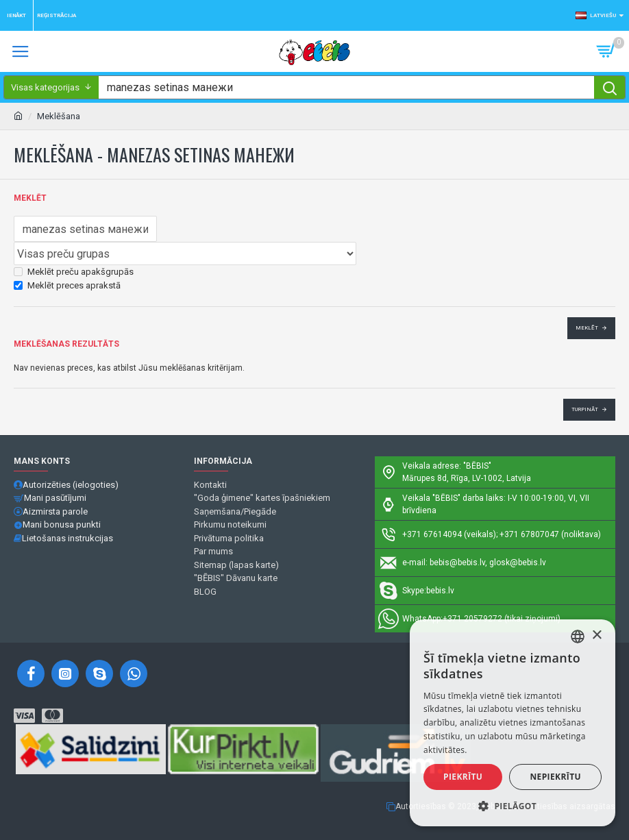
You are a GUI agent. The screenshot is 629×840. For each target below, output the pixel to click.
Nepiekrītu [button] (555, 777)
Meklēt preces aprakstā (67, 285)
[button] (513, 806)
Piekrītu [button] (463, 777)
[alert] (513, 723)
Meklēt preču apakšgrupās (74, 272)
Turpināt (585, 409)
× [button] (596, 635)
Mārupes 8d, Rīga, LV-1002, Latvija (467, 478)
